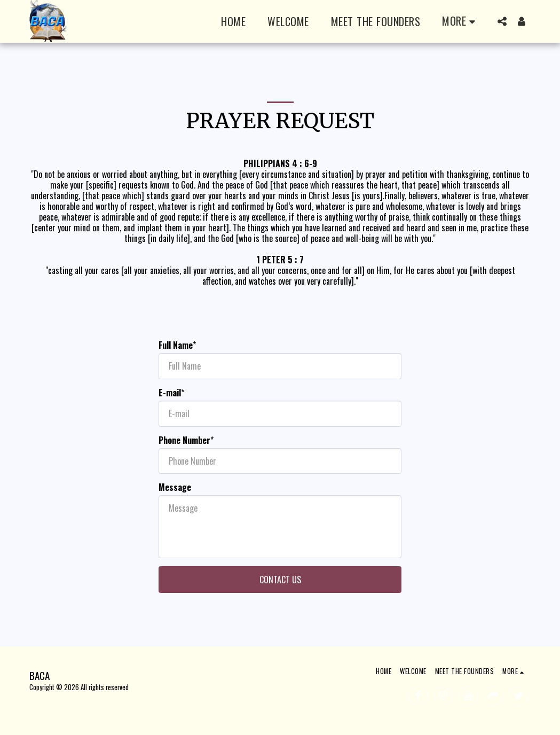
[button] (502, 21)
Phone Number (184, 440)
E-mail (170, 393)
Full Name (176, 345)
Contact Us (280, 580)
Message (175, 487)
